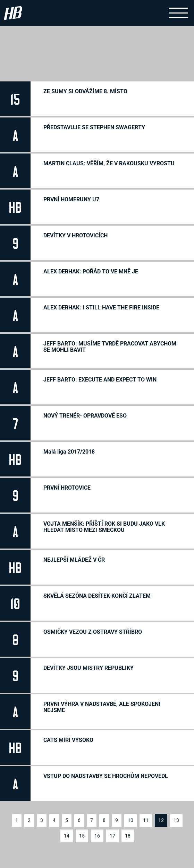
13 (176, 820)
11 (146, 820)
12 (161, 820)
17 (112, 836)
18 (128, 836)
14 (67, 836)
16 (97, 836)
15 (82, 836)
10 (130, 820)
